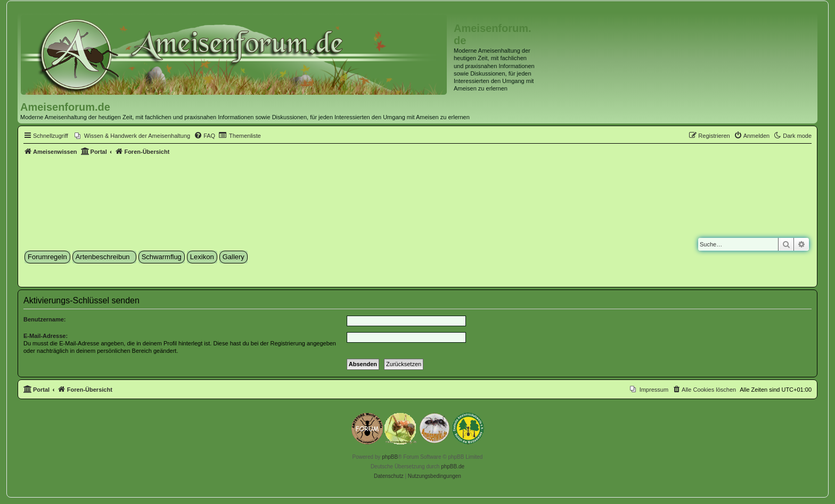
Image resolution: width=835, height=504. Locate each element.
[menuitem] (132, 136)
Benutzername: (44, 319)
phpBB (390, 457)
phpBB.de (453, 466)
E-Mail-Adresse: (46, 336)
